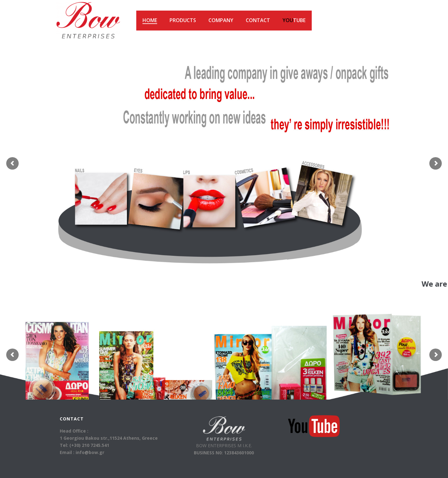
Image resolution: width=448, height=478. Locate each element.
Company (221, 20)
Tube (294, 20)
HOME (150, 20)
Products (183, 20)
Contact (258, 20)
